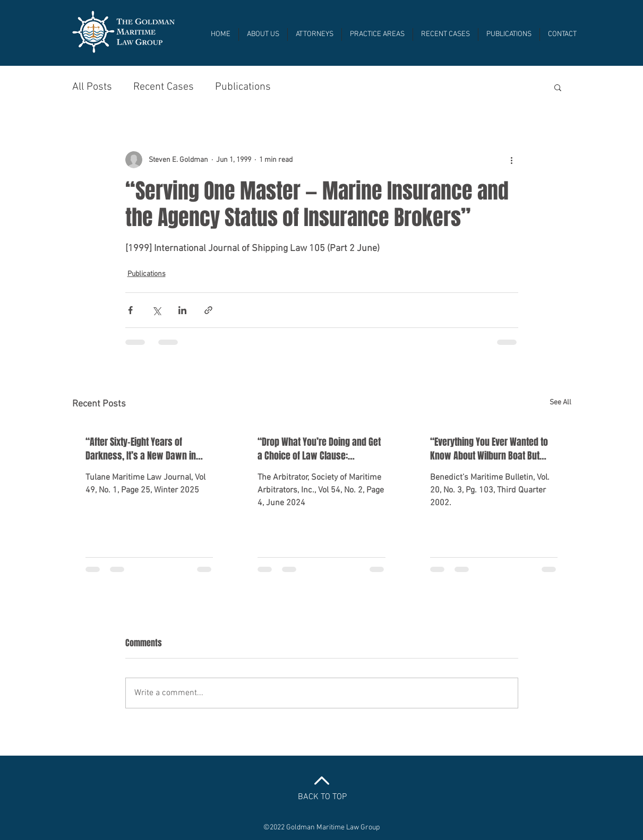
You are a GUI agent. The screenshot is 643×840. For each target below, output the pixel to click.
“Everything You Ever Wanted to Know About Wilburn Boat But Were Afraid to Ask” (489, 449)
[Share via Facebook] (130, 310)
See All (560, 402)
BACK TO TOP (322, 797)
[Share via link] (208, 310)
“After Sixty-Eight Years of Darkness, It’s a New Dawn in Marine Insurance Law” (141, 449)
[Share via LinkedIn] (182, 310)
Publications (243, 87)
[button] (558, 87)
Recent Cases (164, 87)
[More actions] (512, 160)
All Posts (92, 87)
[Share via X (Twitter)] (156, 310)
